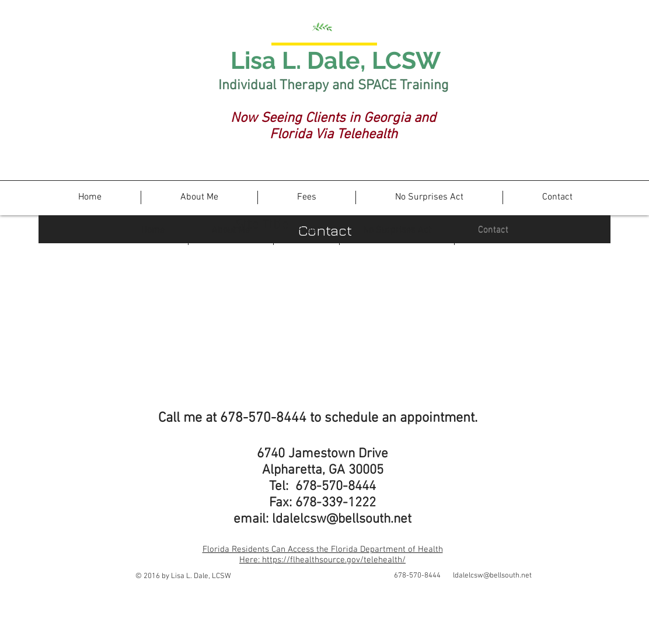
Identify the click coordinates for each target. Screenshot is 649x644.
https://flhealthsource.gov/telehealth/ (334, 560)
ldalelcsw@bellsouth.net (342, 519)
